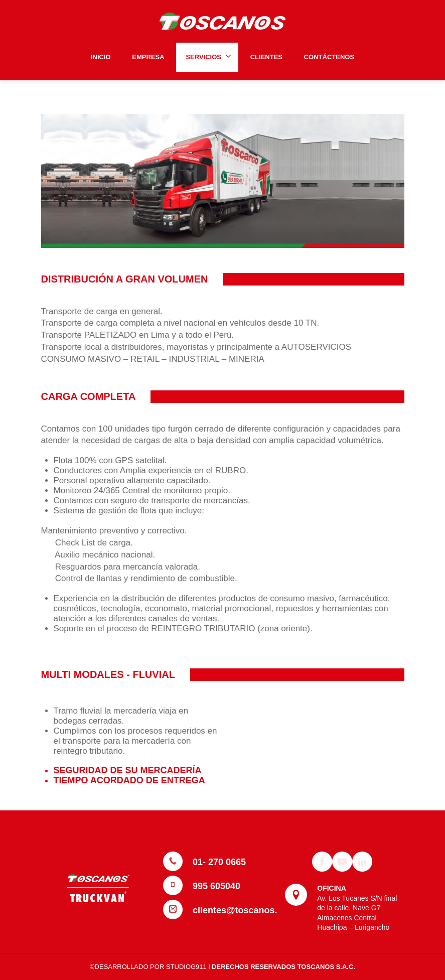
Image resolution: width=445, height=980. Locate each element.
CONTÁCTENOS (329, 57)
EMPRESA (148, 57)
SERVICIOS (208, 56)
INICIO (101, 57)
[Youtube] (342, 862)
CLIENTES (266, 57)
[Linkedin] (362, 862)
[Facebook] (322, 862)
